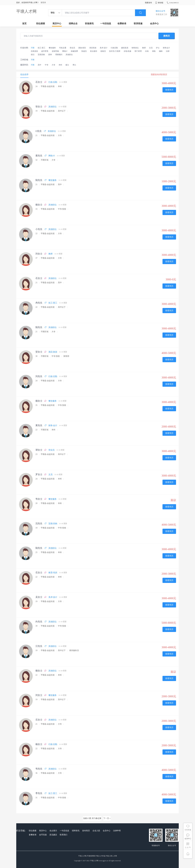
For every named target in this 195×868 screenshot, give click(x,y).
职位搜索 (41, 24)
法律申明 (117, 831)
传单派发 (34, 51)
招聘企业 (73, 24)
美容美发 (93, 48)
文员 (151, 48)
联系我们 (64, 835)
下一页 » (107, 818)
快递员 (84, 51)
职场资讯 (89, 24)
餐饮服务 (52, 48)
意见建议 (53, 835)
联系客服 (138, 24)
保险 (154, 51)
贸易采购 (41, 55)
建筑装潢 (125, 48)
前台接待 (94, 51)
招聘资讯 (76, 831)
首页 (24, 24)
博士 (74, 65)
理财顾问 (59, 55)
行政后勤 (114, 48)
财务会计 (166, 48)
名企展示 (53, 831)
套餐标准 (33, 835)
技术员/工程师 (115, 51)
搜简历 (167, 36)
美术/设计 (104, 48)
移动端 (159, 3)
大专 (53, 65)
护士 (158, 48)
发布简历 (86, 831)
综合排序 (24, 75)
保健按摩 (74, 51)
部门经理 (138, 51)
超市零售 (45, 51)
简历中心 (57, 24)
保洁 (33, 55)
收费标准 (122, 24)
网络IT (65, 51)
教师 (144, 48)
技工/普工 (42, 48)
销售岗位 (135, 48)
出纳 (147, 51)
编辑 (161, 51)
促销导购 (55, 51)
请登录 (43, 3)
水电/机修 (127, 51)
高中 (40, 65)
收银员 (103, 51)
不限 (33, 48)
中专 (47, 65)
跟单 (50, 55)
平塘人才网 (26, 11)
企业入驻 (96, 831)
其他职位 (69, 55)
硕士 (67, 65)
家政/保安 (82, 48)
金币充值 (43, 835)
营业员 (72, 48)
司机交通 (63, 48)
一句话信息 (106, 24)
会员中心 (154, 24)
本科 (60, 65)
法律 (168, 51)
